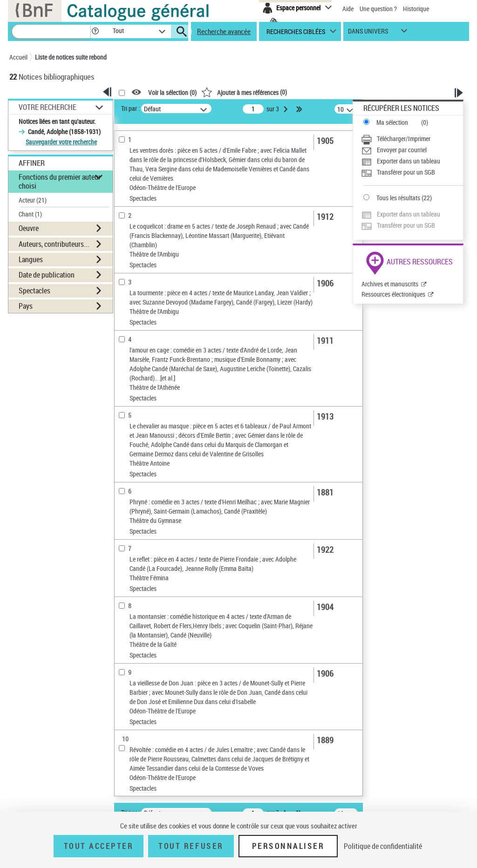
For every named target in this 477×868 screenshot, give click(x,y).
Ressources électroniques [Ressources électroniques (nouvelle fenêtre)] (393, 294)
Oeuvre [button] (29, 228)
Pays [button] (26, 306)
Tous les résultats (398, 198)
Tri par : (130, 108)
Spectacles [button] (34, 291)
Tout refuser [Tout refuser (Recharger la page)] (191, 846)
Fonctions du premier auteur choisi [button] (60, 181)
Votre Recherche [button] (48, 107)
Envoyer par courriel (402, 150)
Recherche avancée (224, 31)
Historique (416, 9)
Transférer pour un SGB (406, 172)
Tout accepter (99, 846)
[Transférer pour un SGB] (412, 172)
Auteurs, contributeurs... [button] (54, 244)
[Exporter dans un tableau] (412, 161)
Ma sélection (392, 122)
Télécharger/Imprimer (404, 139)
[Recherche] (51, 31)
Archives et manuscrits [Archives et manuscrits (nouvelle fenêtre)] (390, 284)
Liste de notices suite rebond (71, 57)
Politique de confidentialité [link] (383, 846)
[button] (95, 31)
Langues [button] (31, 259)
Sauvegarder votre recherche (61, 142)
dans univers (368, 33)
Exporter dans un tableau (409, 161)
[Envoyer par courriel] (412, 150)
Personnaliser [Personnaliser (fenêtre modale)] (288, 846)
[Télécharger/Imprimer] (412, 139)
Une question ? (378, 9)
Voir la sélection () (172, 92)
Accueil (18, 57)
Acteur (33, 200)
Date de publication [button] (47, 275)
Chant (30, 214)
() (244, 92)
